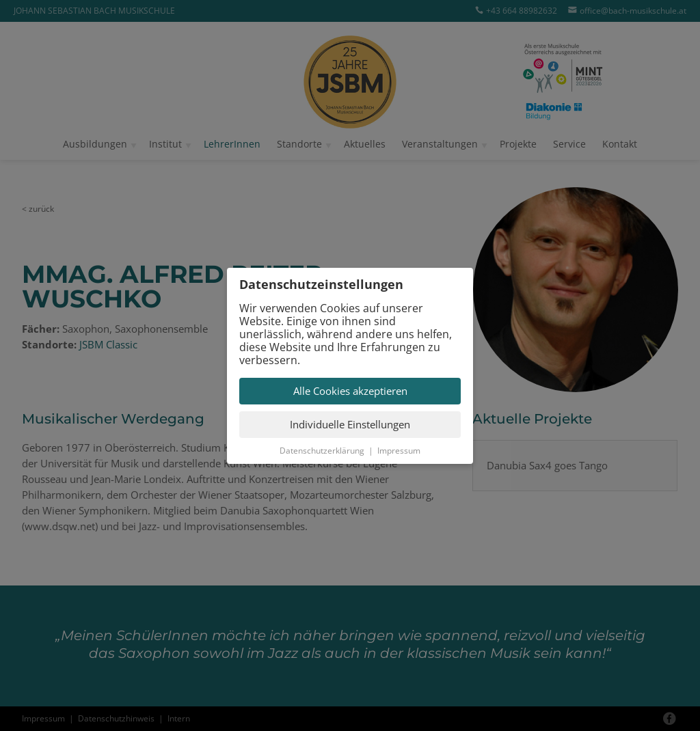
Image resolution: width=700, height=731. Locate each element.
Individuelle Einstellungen (350, 424)
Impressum (399, 451)
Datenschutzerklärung (322, 451)
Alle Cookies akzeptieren (350, 391)
